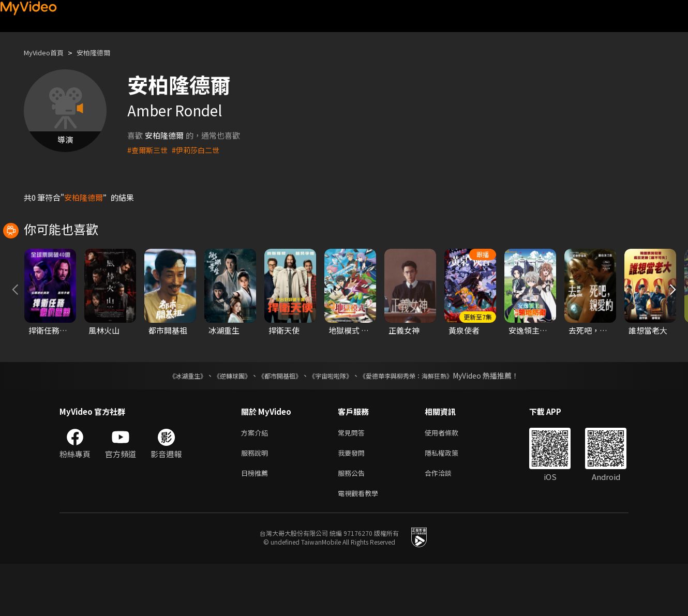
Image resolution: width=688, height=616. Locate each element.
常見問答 (353, 479)
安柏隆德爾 (103, 52)
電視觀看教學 (361, 544)
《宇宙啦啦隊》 (333, 422)
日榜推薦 (257, 523)
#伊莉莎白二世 (200, 150)
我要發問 (353, 501)
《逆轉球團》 (220, 422)
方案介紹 (257, 479)
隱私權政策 (450, 501)
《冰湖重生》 (170, 422)
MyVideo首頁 (47, 52)
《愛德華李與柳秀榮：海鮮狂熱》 (420, 422)
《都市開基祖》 (275, 422)
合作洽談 (446, 523)
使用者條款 (450, 479)
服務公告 (353, 523)
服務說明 (257, 501)
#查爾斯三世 (149, 150)
